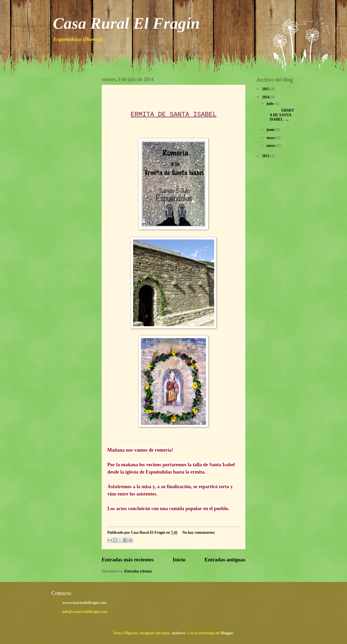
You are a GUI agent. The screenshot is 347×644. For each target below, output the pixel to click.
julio (271, 104)
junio (271, 130)
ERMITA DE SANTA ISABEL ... (280, 115)
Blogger (227, 633)
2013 (266, 156)
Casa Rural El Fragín (126, 23)
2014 (266, 97)
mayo (271, 138)
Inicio (179, 560)
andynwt (179, 633)
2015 (266, 89)
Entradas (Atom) (138, 571)
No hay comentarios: (199, 533)
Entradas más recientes (128, 560)
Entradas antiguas (225, 560)
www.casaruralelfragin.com (84, 603)
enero (271, 146)
